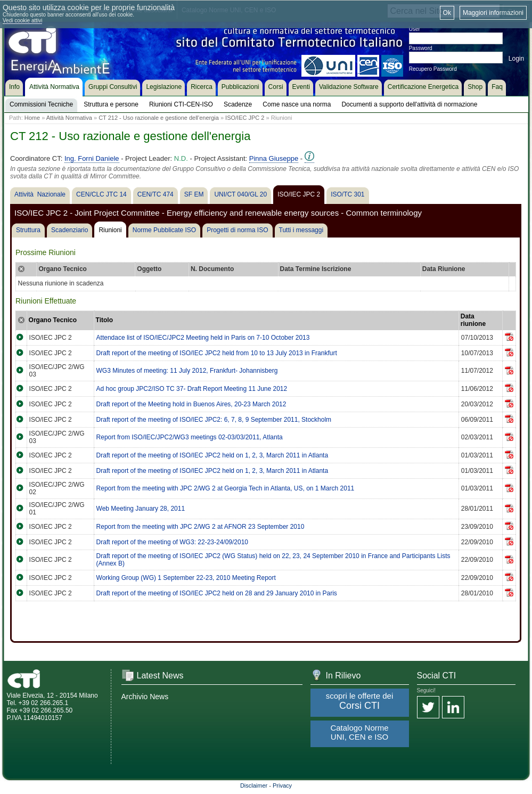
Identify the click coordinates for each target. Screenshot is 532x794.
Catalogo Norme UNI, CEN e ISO (359, 732)
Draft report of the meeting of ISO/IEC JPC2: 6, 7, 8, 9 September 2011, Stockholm (214, 420)
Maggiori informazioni (493, 13)
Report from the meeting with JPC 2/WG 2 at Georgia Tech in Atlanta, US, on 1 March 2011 (226, 488)
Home (32, 118)
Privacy (282, 785)
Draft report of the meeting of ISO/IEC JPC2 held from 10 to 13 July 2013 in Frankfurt (217, 353)
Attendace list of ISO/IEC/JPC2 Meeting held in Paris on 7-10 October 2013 (203, 338)
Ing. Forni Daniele (92, 158)
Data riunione (473, 320)
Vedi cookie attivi (23, 21)
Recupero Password (433, 69)
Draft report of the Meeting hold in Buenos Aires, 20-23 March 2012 (191, 404)
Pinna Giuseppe (274, 158)
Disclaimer (254, 785)
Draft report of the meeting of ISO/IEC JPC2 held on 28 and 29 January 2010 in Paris (217, 593)
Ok (447, 13)
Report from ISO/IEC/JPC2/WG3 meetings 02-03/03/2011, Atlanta (190, 437)
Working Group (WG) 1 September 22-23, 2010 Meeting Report (186, 578)
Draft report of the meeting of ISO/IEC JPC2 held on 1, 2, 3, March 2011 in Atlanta (212, 455)
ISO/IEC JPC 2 (245, 118)
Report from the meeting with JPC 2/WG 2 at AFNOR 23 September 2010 (200, 527)
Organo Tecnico (53, 320)
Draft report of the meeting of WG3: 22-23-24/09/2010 (173, 542)
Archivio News (145, 697)
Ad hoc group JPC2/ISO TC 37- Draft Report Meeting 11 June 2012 (192, 389)
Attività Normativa (69, 118)
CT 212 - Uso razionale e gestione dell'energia (159, 118)
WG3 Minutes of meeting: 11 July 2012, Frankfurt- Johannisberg (187, 371)
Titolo (104, 320)
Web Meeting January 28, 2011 (141, 509)
